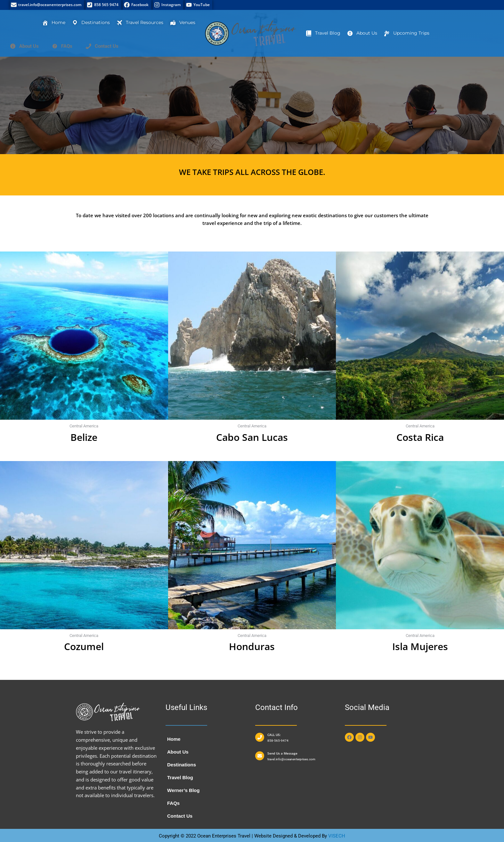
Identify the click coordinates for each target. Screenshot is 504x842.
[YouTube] (199, 5)
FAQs (173, 803)
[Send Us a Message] (260, 756)
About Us (178, 752)
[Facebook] (137, 5)
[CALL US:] (260, 737)
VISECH (337, 836)
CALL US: (274, 735)
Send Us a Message (282, 753)
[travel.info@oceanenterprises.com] (47, 5)
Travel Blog (180, 777)
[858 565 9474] (103, 5)
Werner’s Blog (183, 790)
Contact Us (180, 816)
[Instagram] (168, 5)
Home (174, 739)
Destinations (182, 765)
